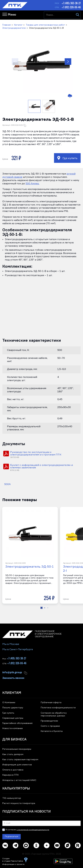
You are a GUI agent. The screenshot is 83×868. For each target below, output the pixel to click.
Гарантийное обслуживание (17, 723)
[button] (41, 62)
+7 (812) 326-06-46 (71, 7)
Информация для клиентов (17, 765)
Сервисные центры (13, 718)
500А (7, 484)
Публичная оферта (51, 703)
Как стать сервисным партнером (20, 760)
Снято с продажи (50, 726)
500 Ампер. (32, 184)
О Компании (9, 703)
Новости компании (13, 728)
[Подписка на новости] (41, 823)
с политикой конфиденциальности (33, 830)
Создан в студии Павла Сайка (13, 860)
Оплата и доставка (13, 770)
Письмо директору (13, 708)
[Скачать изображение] (70, 96)
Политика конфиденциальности (58, 708)
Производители (49, 721)
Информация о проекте (13, 864)
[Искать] (77, 15)
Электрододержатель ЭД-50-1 (29, 567)
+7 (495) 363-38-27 (71, 3)
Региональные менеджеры (17, 749)
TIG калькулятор (12, 798)
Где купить (67, 158)
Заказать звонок (13, 678)
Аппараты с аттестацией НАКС (19, 780)
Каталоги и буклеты (52, 731)
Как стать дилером (13, 754)
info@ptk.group (12, 672)
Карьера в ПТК (10, 775)
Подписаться (12, 837)
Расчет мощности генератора (19, 803)
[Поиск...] (62, 15)
